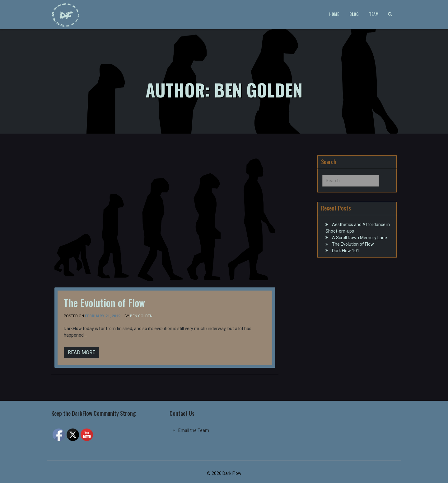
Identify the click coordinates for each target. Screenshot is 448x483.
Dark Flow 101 (346, 251)
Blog (354, 14)
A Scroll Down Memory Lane (359, 238)
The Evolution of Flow (104, 303)
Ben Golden (141, 316)
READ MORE (82, 352)
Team (374, 14)
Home (334, 14)
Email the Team (194, 430)
